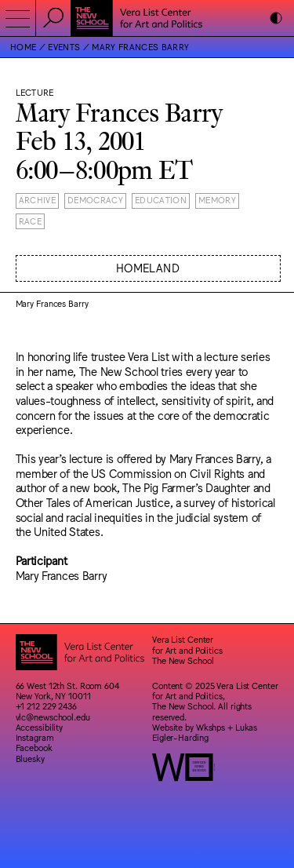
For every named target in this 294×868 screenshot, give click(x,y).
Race (30, 221)
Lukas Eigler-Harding (205, 732)
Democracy (95, 200)
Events (64, 47)
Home (23, 47)
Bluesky (30, 759)
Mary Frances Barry (140, 47)
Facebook (34, 748)
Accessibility (40, 727)
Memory (217, 200)
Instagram (35, 737)
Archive (37, 200)
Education (161, 200)
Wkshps (211, 727)
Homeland (148, 267)
